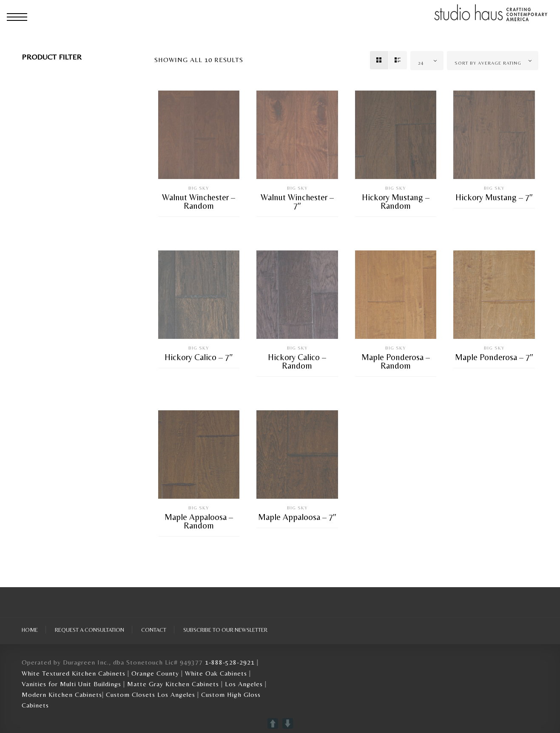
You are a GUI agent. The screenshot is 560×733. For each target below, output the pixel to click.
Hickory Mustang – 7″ (494, 197)
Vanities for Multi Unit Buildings (71, 684)
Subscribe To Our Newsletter (225, 630)
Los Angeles (244, 684)
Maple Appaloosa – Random (199, 521)
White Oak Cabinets (216, 673)
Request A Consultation (90, 630)
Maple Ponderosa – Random (396, 361)
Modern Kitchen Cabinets (62, 695)
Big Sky (199, 188)
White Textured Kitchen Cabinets (74, 673)
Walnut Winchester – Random (199, 202)
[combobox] (427, 61)
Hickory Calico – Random (297, 361)
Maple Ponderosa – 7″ (494, 357)
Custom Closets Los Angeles (151, 695)
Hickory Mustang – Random (396, 202)
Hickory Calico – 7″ (199, 357)
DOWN (288, 723)
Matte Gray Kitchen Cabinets (173, 684)
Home (30, 630)
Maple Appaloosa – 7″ (297, 517)
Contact (154, 630)
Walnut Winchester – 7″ (297, 202)
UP (273, 723)
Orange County (156, 673)
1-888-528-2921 (230, 662)
